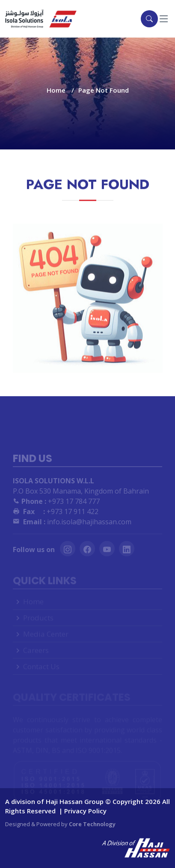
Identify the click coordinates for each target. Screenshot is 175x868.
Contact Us (41, 671)
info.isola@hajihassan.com (72, 528)
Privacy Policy (85, 811)
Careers (36, 655)
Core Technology (92, 824)
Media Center (46, 639)
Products (38, 622)
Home (56, 90)
